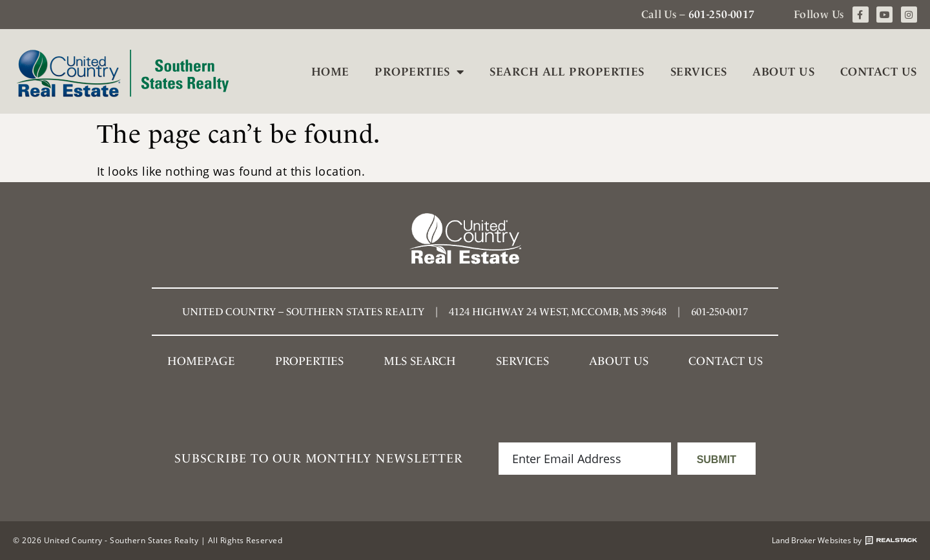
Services (699, 71)
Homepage (201, 361)
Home (330, 71)
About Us (783, 71)
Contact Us (879, 71)
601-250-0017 (722, 14)
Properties (419, 72)
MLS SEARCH (420, 361)
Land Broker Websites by (844, 541)
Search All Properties (567, 71)
